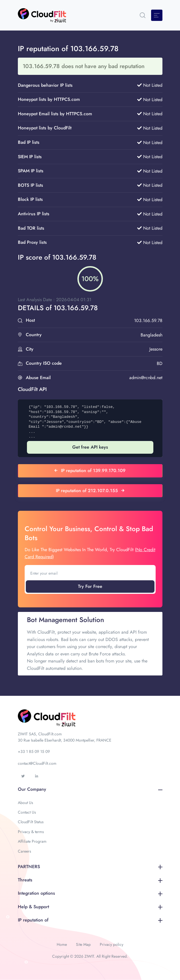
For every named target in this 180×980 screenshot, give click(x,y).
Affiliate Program (32, 841)
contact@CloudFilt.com (37, 763)
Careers (25, 851)
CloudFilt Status (31, 822)
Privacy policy (112, 944)
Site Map (83, 944)
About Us (26, 803)
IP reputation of (90, 920)
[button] (143, 15)
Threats (90, 880)
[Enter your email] (90, 573)
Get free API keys (90, 447)
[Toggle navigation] (157, 15)
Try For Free (90, 586)
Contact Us (27, 812)
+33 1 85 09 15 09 (34, 751)
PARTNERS (90, 867)
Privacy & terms (31, 832)
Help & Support (90, 907)
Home (62, 944)
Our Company (90, 789)
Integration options (90, 893)
